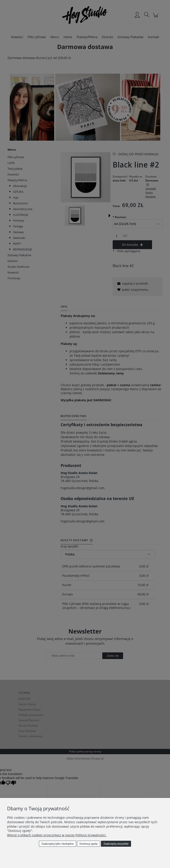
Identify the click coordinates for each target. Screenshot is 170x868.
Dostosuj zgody (89, 844)
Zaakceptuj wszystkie (116, 844)
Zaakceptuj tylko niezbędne (57, 844)
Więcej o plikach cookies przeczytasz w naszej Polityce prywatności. (57, 835)
